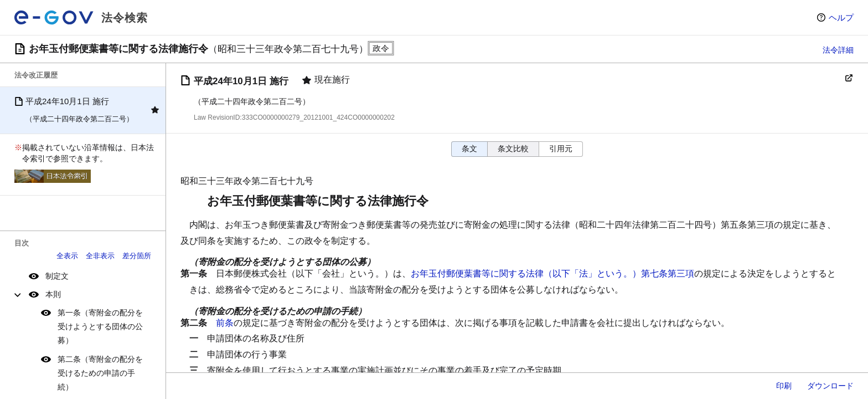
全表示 (67, 256)
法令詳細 (838, 50)
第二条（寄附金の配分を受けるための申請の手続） (100, 373)
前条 (225, 323)
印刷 (784, 386)
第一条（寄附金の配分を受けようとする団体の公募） (100, 326)
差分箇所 (137, 256)
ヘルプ (841, 17)
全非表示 (100, 256)
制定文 (57, 276)
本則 (53, 294)
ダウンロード (830, 386)
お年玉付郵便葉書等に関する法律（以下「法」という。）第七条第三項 (552, 273)
